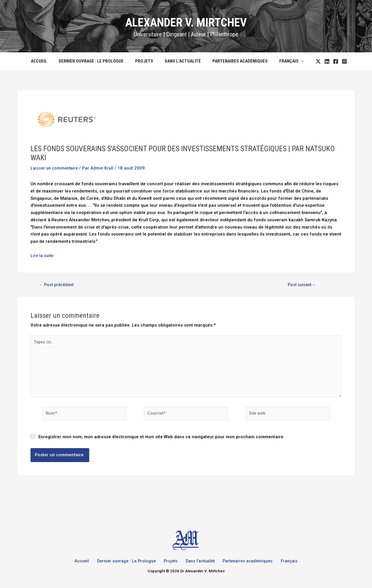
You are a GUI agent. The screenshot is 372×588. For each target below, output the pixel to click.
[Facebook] (327, 61)
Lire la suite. (43, 256)
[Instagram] (336, 61)
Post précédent (58, 285)
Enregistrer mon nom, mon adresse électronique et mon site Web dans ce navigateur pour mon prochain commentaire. (161, 440)
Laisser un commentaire (56, 168)
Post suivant (301, 285)
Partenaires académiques (236, 61)
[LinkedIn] (318, 61)
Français (282, 61)
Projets (146, 61)
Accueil (46, 61)
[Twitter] (310, 61)
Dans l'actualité (181, 61)
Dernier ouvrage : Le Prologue (95, 61)
